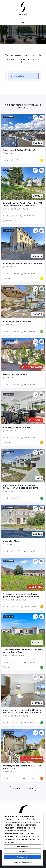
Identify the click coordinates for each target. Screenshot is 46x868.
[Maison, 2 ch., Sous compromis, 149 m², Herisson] (23, 363)
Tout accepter (23, 857)
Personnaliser (23, 846)
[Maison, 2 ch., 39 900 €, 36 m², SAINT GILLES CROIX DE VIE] (23, 195)
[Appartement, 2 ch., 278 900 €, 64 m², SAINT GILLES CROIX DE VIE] (23, 700)
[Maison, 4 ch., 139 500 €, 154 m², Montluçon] (23, 310)
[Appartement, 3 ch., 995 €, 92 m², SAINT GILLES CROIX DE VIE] (23, 475)
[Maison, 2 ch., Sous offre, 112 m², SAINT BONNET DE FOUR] (23, 584)
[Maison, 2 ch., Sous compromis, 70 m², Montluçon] (23, 756)
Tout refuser (23, 852)
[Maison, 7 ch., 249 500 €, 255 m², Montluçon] (23, 255)
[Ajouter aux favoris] (35, 117)
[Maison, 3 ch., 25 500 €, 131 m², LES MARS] (23, 530)
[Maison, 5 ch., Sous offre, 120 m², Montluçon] (23, 418)
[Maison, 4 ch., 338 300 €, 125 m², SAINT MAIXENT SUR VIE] (23, 642)
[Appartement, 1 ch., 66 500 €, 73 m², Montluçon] (23, 139)
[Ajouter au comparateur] (42, 117)
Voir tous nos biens (22, 788)
